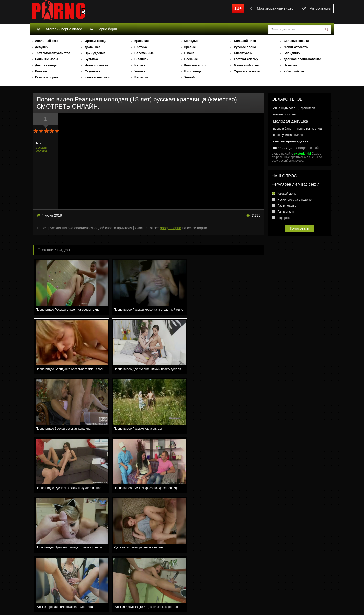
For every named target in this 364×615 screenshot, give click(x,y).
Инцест (140, 65)
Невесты (290, 65)
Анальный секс (47, 41)
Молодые (191, 41)
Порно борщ (103, 29)
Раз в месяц (286, 212)
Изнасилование (96, 65)
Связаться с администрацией (56, 597)
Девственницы (46, 65)
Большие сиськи (296, 41)
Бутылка (91, 59)
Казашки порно (47, 77)
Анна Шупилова (284, 108)
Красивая (142, 41)
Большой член (245, 41)
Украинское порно (247, 71)
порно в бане (282, 129)
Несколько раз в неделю (294, 200)
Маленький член (246, 65)
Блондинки (292, 53)
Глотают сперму (246, 59)
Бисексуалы (243, 53)
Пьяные (41, 71)
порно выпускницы (310, 129)
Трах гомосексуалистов (53, 53)
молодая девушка (41, 149)
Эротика (141, 47)
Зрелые (190, 47)
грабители (308, 108)
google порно (170, 228)
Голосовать (300, 228)
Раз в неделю (287, 206)
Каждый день (287, 194)
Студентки (93, 71)
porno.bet (68, 11)
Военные (191, 59)
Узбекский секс (295, 71)
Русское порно (245, 47)
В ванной (141, 59)
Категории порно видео (59, 29)
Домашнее (93, 47)
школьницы (283, 148)
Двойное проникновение (302, 59)
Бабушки (141, 77)
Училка (140, 71)
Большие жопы (47, 59)
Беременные (144, 53)
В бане (189, 53)
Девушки (42, 47)
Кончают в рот (195, 65)
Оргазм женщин (96, 41)
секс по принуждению (291, 141)
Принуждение (95, 53)
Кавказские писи (97, 77)
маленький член (284, 114)
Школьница (193, 71)
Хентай (190, 77)
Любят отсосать (296, 47)
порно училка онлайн (288, 135)
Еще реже (284, 218)
